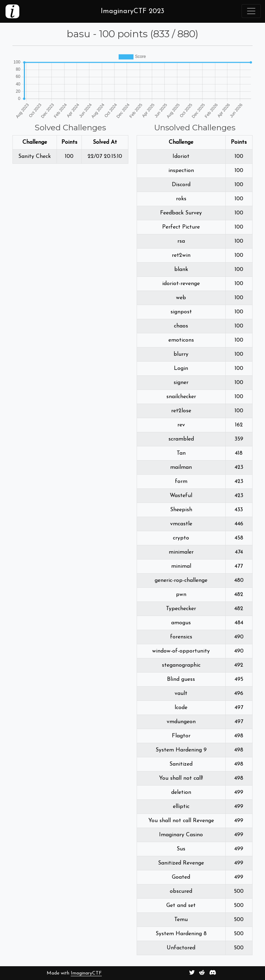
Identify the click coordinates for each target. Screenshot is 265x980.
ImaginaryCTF (86, 973)
